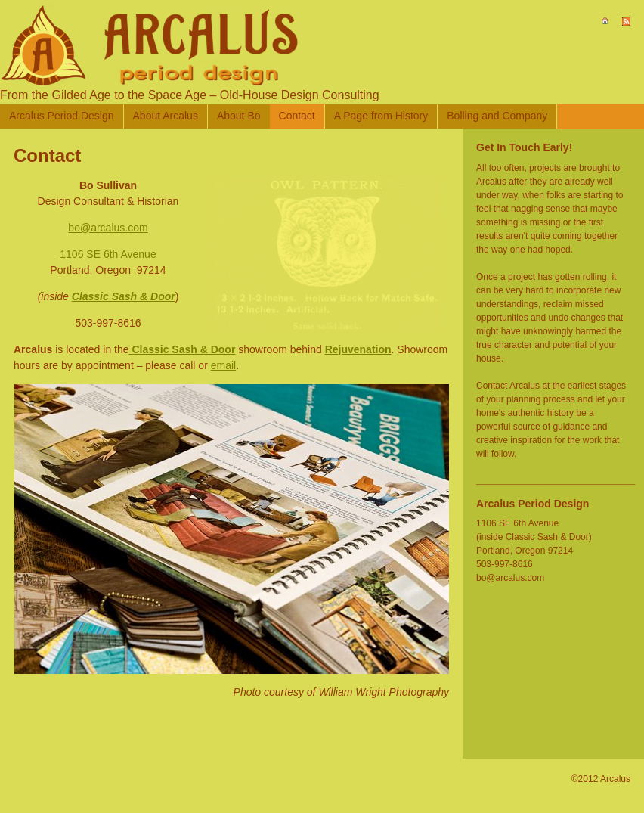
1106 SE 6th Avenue (108, 254)
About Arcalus (166, 116)
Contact (297, 116)
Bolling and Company (497, 116)
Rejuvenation (358, 349)
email (223, 365)
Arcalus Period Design (62, 116)
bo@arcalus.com (108, 228)
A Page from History (381, 116)
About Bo (239, 116)
